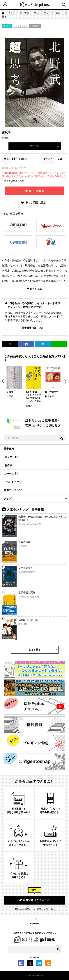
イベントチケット (14, 482)
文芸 (37, 13)
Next (66, 381)
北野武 (5, 138)
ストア (12, 13)
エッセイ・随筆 (52, 13)
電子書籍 (24, 13)
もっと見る (34, 650)
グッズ (8, 498)
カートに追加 (36, 191)
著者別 (8, 465)
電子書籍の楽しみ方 (14, 181)
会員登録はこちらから (35, 900)
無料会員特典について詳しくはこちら (35, 909)
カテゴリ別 (11, 457)
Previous (3, 381)
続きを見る (36, 289)
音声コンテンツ (13, 490)
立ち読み (35, 146)
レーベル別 (11, 474)
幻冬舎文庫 (35, 26)
